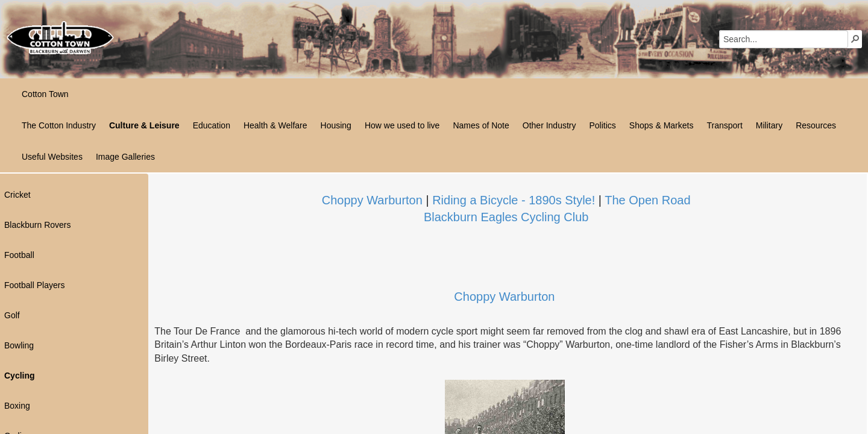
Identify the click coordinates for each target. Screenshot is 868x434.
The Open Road (647, 200)
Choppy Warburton (372, 200)
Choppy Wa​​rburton (504, 297)
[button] (855, 39)
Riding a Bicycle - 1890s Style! (514, 200)
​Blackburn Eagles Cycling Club (506, 217)
